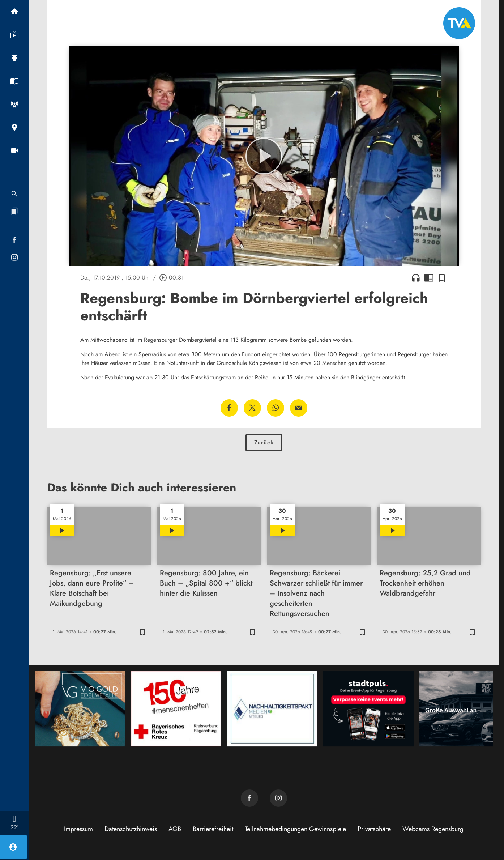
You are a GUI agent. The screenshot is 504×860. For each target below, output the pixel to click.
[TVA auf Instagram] (278, 798)
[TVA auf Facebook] (249, 798)
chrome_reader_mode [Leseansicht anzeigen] (429, 278)
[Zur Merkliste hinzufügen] (442, 278)
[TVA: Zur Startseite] (459, 23)
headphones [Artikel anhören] (416, 278)
